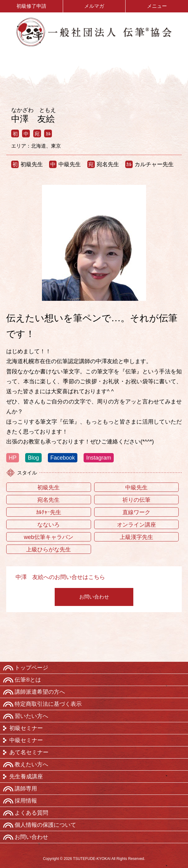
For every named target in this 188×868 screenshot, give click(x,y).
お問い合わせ (94, 597)
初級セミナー (26, 728)
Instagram (99, 458)
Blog (33, 458)
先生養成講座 (26, 777)
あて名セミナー (29, 752)
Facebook (63, 458)
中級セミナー (26, 740)
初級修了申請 (31, 6)
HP (13, 458)
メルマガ (94, 6)
